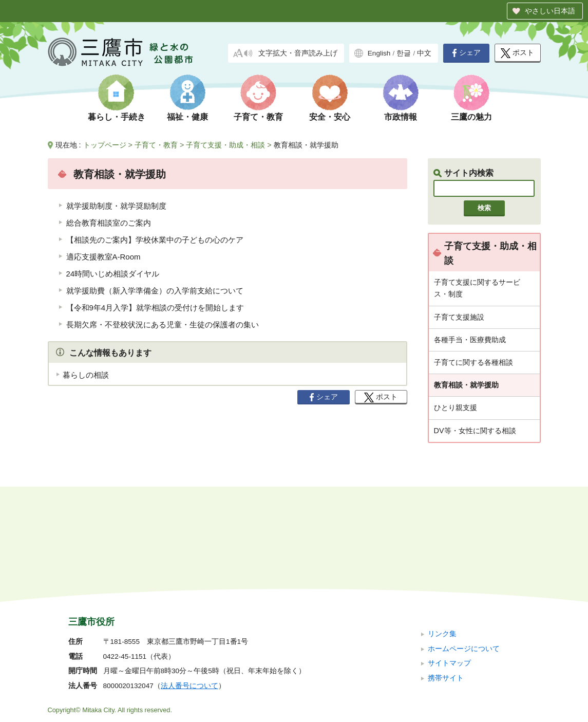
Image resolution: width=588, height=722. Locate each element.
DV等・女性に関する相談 (475, 431)
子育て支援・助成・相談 (225, 145)
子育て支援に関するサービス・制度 (477, 288)
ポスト (517, 53)
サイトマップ (449, 594)
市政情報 (401, 117)
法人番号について (189, 617)
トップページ (105, 145)
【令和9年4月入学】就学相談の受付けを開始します (155, 308)
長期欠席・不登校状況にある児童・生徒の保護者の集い (163, 325)
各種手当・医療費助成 (470, 340)
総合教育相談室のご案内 (109, 223)
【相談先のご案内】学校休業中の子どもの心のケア (155, 240)
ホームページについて (464, 579)
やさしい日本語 (550, 11)
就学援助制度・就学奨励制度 (116, 206)
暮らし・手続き (117, 117)
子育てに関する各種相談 (473, 362)
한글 (404, 53)
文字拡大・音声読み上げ (298, 53)
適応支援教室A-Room (103, 257)
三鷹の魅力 (471, 117)
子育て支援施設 (459, 317)
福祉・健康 (187, 117)
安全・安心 (330, 117)
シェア (466, 53)
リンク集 (442, 565)
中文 (424, 53)
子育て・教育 (258, 117)
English (379, 53)
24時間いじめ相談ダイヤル (113, 274)
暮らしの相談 (86, 375)
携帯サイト (446, 609)
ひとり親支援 (456, 408)
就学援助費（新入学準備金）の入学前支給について (155, 291)
